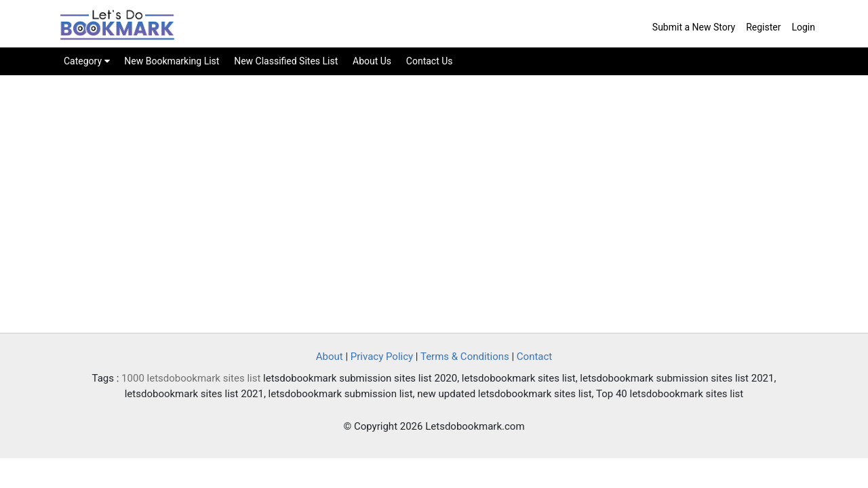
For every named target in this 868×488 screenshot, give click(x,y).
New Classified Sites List (286, 61)
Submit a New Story (694, 27)
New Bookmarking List (172, 61)
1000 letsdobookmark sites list (191, 378)
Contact (534, 357)
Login (803, 27)
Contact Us (430, 61)
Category (87, 61)
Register (763, 27)
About (330, 357)
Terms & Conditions (465, 357)
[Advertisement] (434, 218)
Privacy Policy (382, 357)
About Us (372, 61)
